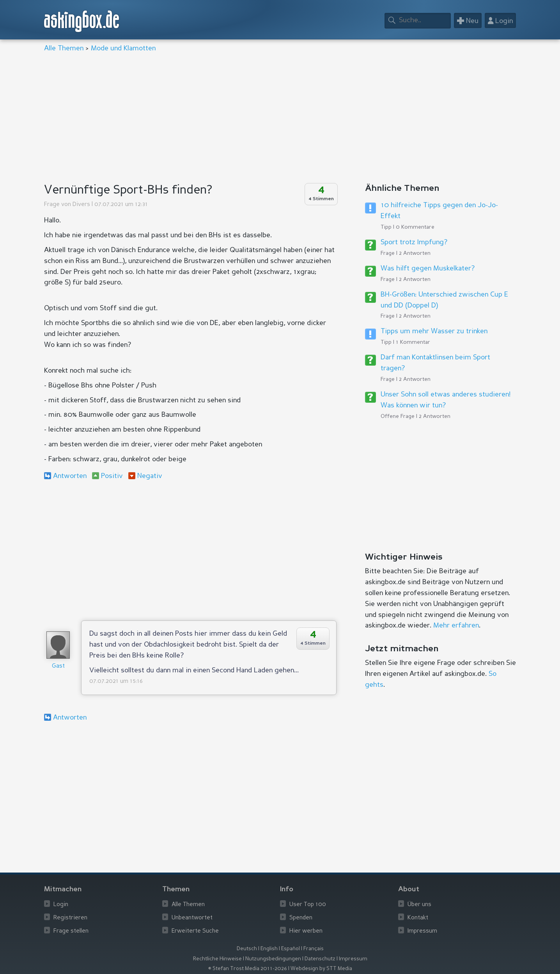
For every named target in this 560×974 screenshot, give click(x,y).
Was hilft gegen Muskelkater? (428, 268)
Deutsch (247, 949)
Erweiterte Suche (195, 931)
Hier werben (306, 931)
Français (314, 949)
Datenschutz (320, 959)
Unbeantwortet (192, 918)
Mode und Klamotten (123, 48)
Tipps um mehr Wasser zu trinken (434, 331)
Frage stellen (71, 931)
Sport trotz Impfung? (414, 242)
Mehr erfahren (456, 626)
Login (61, 905)
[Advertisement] (278, 119)
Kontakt (418, 918)
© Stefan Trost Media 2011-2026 (248, 969)
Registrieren (70, 918)
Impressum (422, 931)
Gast (58, 666)
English (269, 949)
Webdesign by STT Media (321, 969)
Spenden (301, 918)
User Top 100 (308, 905)
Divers (81, 205)
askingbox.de (82, 21)
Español (291, 949)
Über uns (419, 905)
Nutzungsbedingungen (273, 959)
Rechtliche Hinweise (217, 959)
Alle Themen (64, 48)
